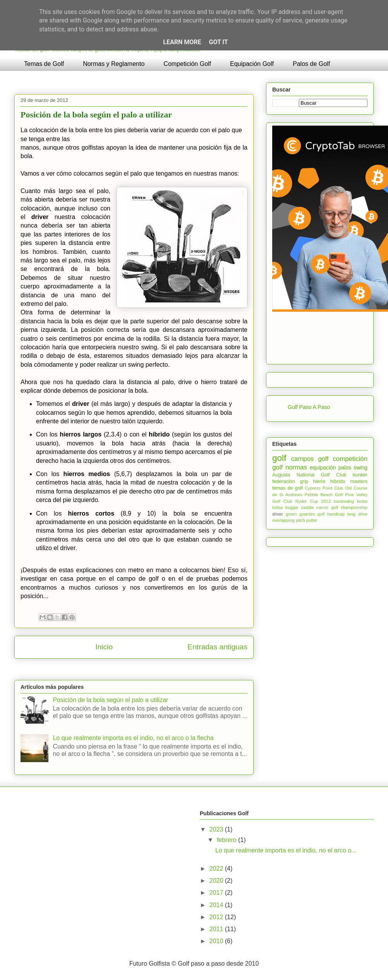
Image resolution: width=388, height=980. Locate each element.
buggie (292, 507)
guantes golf (312, 514)
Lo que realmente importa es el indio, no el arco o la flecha (133, 738)
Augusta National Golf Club (309, 475)
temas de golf (288, 488)
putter (312, 520)
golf (279, 458)
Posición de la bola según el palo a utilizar (96, 115)
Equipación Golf (252, 64)
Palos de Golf (311, 64)
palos (345, 468)
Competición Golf (187, 64)
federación (284, 481)
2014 (217, 905)
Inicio (104, 647)
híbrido (338, 481)
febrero (227, 840)
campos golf (310, 459)
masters (359, 481)
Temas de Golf (44, 64)
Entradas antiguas (217, 647)
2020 (217, 881)
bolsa (277, 507)
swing (361, 468)
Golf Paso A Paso (309, 407)
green (291, 514)
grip (304, 481)
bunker (360, 475)
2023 (217, 829)
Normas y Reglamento (114, 64)
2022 (217, 869)
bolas (362, 501)
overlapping (283, 520)
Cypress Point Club (324, 488)
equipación (323, 468)
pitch (300, 520)
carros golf (327, 507)
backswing (344, 501)
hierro (319, 481)
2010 (217, 941)
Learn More (182, 42)
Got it (218, 42)
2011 (217, 929)
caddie (307, 507)
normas (296, 467)
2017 (217, 893)
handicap (336, 514)
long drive (357, 514)
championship (354, 507)
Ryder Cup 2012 (313, 501)
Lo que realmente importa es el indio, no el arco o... (286, 850)
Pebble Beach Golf (324, 495)
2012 (217, 917)
